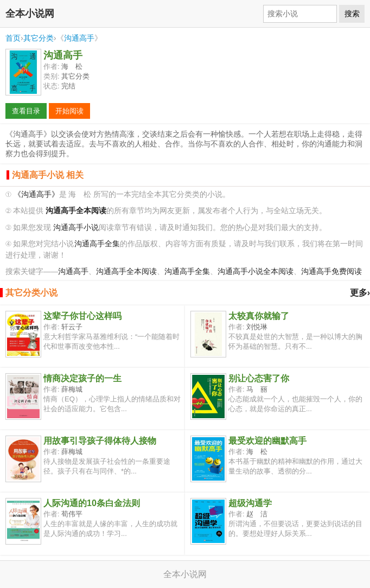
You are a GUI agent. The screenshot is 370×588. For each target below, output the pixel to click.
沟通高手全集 (97, 244)
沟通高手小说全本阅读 (256, 271)
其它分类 (39, 38)
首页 (13, 38)
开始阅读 (69, 111)
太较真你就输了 (259, 316)
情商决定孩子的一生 (82, 378)
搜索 (352, 14)
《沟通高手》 (36, 194)
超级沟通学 (250, 503)
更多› (360, 293)
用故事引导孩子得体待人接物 (100, 441)
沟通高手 (79, 38)
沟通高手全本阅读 (126, 271)
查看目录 (26, 111)
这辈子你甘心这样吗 (82, 316)
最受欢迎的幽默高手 (267, 441)
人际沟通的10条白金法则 (92, 503)
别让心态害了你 (259, 378)
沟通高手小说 (76, 228)
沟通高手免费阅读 (331, 271)
